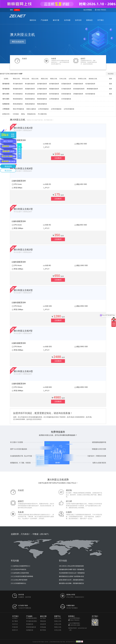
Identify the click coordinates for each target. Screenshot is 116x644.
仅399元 (8, 146)
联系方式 (15, 630)
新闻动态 (89, 20)
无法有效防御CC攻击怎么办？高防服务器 (72, 573)
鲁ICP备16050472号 (70, 642)
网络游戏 (43, 621)
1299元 (8, 151)
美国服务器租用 (30, 89)
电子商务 (43, 618)
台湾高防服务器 (54, 99)
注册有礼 (17, 10)
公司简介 (15, 618)
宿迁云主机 (35, 79)
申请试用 (15, 627)
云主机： (7, 79)
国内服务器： (7, 84)
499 (8, 156)
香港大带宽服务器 (18, 109)
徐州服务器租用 (54, 84)
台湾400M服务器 (43, 109)
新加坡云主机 (93, 79)
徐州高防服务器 (54, 94)
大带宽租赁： (7, 109)
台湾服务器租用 (42, 89)
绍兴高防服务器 (90, 94)
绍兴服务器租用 (90, 84)
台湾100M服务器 (69, 109)
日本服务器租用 (66, 89)
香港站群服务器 (18, 104)
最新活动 (33, 20)
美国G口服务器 (31, 109)
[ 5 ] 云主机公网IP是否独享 (19, 580)
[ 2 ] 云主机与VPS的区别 (18, 569)
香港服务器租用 (18, 89)
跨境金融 (43, 627)
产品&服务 (44, 20)
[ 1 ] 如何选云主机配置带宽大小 (21, 566)
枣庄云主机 (26, 79)
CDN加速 (16, 114)
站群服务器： (7, 104)
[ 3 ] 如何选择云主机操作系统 (20, 573)
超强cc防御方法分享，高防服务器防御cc (71, 580)
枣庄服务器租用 (18, 84)
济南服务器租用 (78, 84)
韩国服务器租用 (54, 89)
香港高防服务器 (18, 99)
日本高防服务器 (66, 99)
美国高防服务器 (30, 99)
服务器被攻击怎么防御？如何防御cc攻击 (71, 576)
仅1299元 (8, 161)
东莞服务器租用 (66, 84)
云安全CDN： (6, 114)
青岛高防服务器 (30, 94)
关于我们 (101, 20)
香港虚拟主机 (31, 114)
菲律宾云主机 (82, 79)
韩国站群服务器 (42, 104)
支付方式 (15, 624)
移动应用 (43, 624)
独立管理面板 (88, 10)
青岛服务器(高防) (31, 618)
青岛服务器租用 (30, 84)
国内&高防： (6, 94)
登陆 (11, 10)
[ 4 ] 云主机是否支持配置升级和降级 (22, 576)
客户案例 (15, 621)
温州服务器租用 (42, 84)
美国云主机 (44, 79)
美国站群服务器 (30, 104)
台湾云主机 (72, 79)
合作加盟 (67, 20)
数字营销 (43, 630)
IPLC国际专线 (42, 114)
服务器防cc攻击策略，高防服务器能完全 (71, 583)
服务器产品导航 (5, 74)
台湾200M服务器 (56, 109)
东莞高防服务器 (66, 94)
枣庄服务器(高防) (31, 621)
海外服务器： (7, 89)
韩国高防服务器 (42, 99)
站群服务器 (30, 630)
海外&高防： (6, 99)
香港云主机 (16, 79)
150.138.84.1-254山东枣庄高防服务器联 (71, 566)
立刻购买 (58, 158)
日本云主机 (63, 79)
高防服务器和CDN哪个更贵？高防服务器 (72, 569)
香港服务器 (30, 624)
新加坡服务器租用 (79, 89)
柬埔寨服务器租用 (92, 89)
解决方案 (56, 20)
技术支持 (78, 20)
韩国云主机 (54, 79)
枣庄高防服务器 (18, 94)
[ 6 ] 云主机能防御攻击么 (18, 583)
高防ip (23, 114)
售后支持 (8, 171)
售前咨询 (8, 166)
